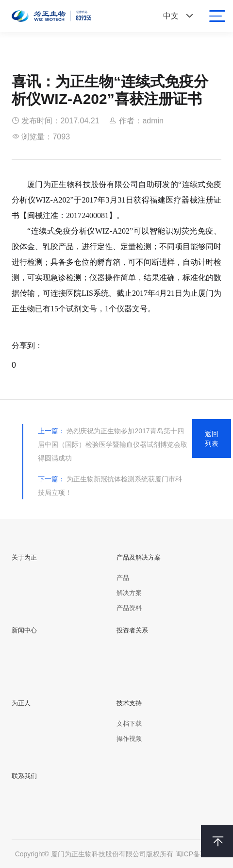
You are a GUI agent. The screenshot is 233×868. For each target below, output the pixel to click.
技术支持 (129, 703)
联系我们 (24, 776)
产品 (123, 578)
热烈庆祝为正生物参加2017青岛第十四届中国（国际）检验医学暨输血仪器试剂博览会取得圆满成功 (113, 444)
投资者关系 (132, 630)
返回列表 (212, 439)
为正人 (21, 703)
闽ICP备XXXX (197, 854)
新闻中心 (24, 630)
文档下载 (129, 723)
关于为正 (24, 557)
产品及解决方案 (139, 557)
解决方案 (129, 593)
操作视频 (129, 739)
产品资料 (129, 608)
